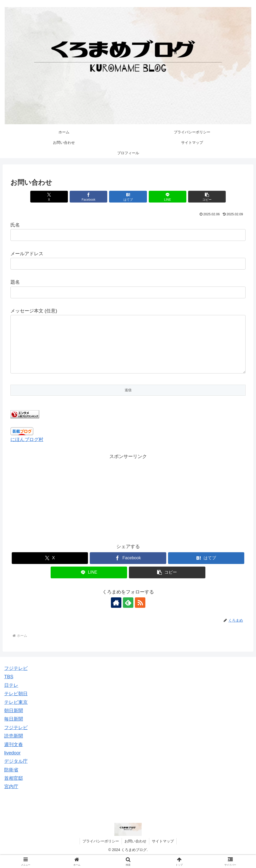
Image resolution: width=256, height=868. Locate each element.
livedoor (12, 763)
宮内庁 (11, 797)
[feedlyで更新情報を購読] (128, 613)
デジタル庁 (16, 772)
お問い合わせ (135, 852)
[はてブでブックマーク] (128, 197)
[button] (207, 197)
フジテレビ (16, 679)
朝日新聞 (14, 721)
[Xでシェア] (49, 197)
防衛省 (11, 780)
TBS (9, 687)
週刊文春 (14, 755)
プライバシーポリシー (101, 852)
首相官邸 (14, 789)
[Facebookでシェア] (88, 197)
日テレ (11, 696)
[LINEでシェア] (168, 197)
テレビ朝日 (16, 704)
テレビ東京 (16, 713)
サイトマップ (163, 852)
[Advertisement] (128, 508)
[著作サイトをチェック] (116, 613)
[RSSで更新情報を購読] (140, 613)
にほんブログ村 (27, 450)
